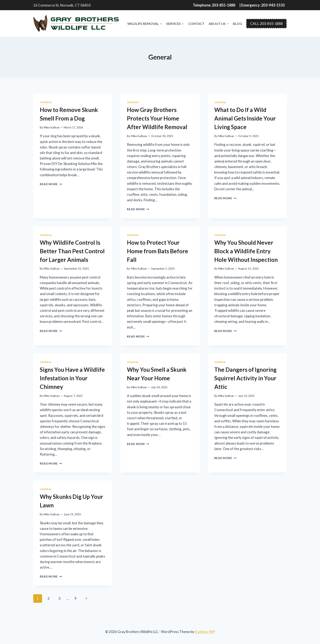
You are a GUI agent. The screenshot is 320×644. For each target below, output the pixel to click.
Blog (237, 24)
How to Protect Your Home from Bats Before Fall (158, 251)
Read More (51, 184)
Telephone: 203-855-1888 (214, 5)
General (46, 102)
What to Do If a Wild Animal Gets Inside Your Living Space (245, 118)
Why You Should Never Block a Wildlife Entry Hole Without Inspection (246, 251)
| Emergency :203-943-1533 (262, 5)
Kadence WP (205, 632)
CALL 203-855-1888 (266, 23)
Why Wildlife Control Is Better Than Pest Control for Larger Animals (72, 251)
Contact (196, 24)
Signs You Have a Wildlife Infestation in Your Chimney (72, 378)
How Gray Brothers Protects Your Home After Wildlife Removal (157, 118)
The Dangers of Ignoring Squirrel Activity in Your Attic (245, 378)
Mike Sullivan (52, 127)
